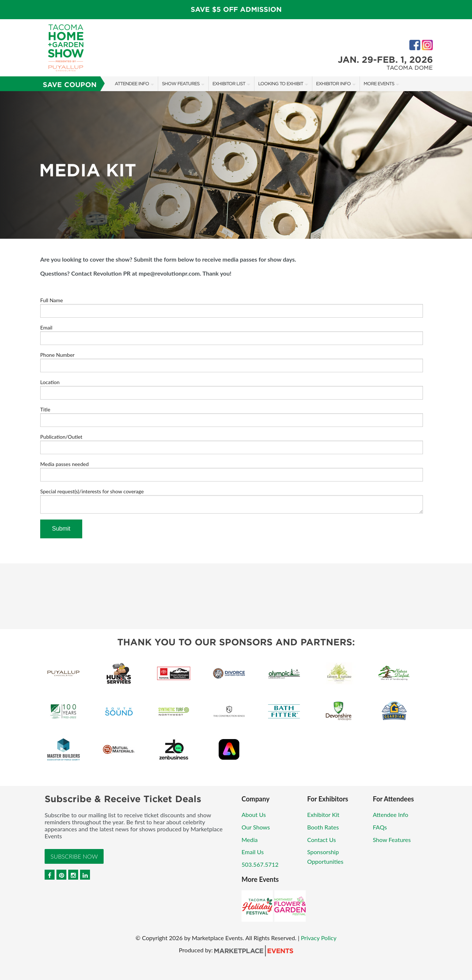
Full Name (52, 300)
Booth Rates (323, 827)
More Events (379, 84)
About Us (254, 815)
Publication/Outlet (61, 437)
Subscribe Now (74, 856)
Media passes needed (65, 464)
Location (50, 382)
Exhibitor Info (333, 84)
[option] (236, 165)
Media (250, 840)
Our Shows (256, 827)
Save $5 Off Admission (236, 9)
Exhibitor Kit (323, 815)
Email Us (253, 852)
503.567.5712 (260, 864)
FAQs (380, 827)
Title (45, 409)
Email (46, 327)
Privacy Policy (319, 938)
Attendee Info (132, 84)
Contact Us (322, 840)
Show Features (181, 84)
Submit (61, 529)
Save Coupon (70, 85)
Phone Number (57, 355)
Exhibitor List (229, 84)
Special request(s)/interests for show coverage (92, 491)
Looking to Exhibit (281, 84)
